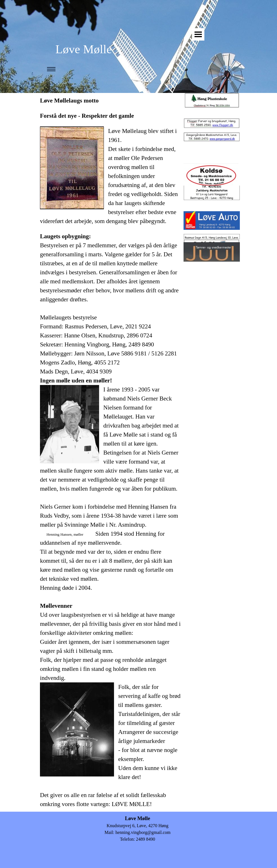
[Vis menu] (198, 34)
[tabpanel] (110, 452)
